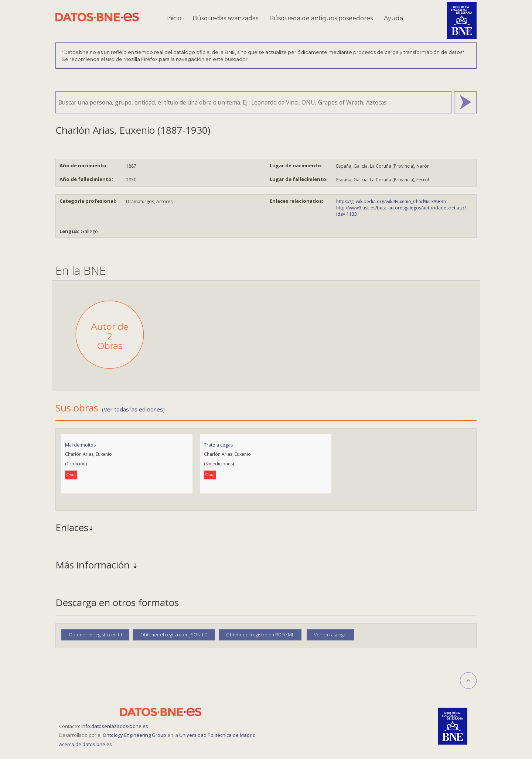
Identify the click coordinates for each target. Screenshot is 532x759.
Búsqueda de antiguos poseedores (321, 18)
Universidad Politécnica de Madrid (217, 735)
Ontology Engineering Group (135, 735)
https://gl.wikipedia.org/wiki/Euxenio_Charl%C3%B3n (391, 201)
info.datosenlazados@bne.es (115, 726)
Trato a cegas (219, 445)
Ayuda (393, 18)
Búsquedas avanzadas (225, 18)
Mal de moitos (81, 445)
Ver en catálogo (330, 635)
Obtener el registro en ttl (95, 635)
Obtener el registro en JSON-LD (174, 635)
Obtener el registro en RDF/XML (260, 635)
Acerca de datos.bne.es (86, 744)
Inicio (174, 18)
